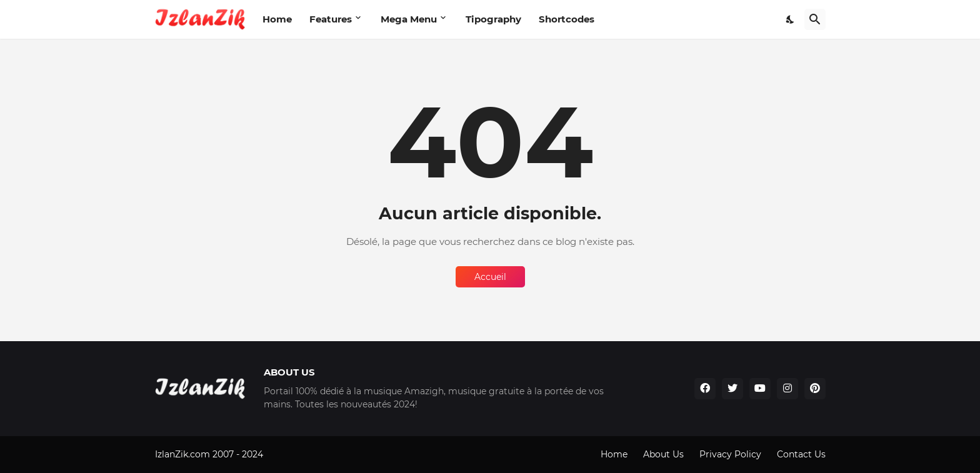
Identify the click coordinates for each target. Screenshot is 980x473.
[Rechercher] (815, 19)
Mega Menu (409, 19)
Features (331, 19)
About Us (663, 454)
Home (277, 19)
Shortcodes (567, 19)
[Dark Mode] (791, 19)
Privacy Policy (730, 454)
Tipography (493, 19)
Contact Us (801, 454)
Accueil (490, 277)
